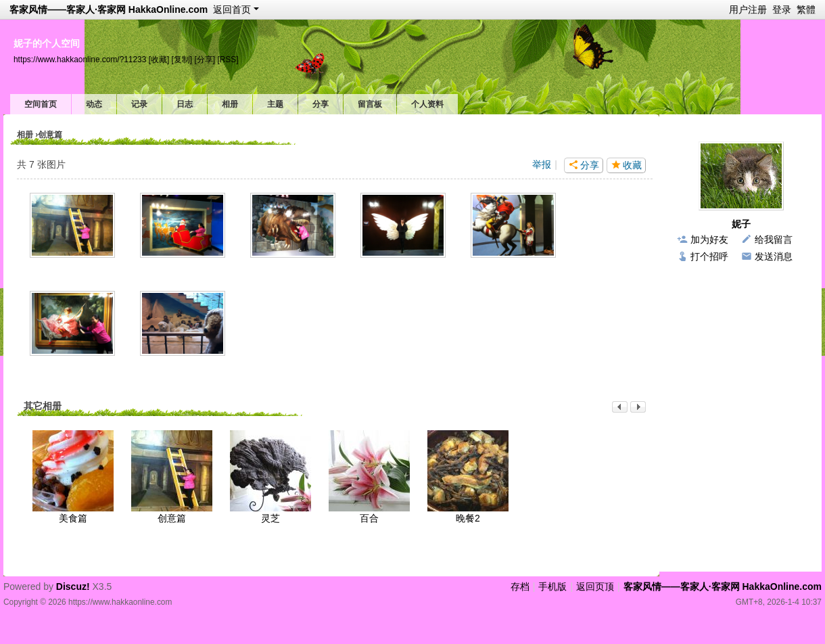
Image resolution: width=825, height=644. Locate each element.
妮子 (741, 224)
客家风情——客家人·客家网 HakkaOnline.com (109, 9)
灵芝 (270, 518)
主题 (275, 104)
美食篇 (73, 518)
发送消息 (774, 256)
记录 (139, 104)
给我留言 (774, 239)
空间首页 (41, 104)
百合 (369, 518)
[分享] (205, 60)
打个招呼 (709, 256)
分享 (321, 104)
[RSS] (228, 60)
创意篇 (172, 518)
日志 (185, 104)
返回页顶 (595, 586)
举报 (542, 164)
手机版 (552, 586)
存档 (520, 586)
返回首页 (232, 9)
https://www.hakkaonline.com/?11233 (80, 60)
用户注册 (748, 9)
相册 (230, 104)
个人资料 (427, 104)
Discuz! (73, 586)
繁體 (806, 9)
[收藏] (159, 60)
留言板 (370, 104)
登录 (782, 9)
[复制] (182, 60)
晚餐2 (468, 518)
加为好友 (709, 239)
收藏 (632, 165)
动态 (94, 104)
